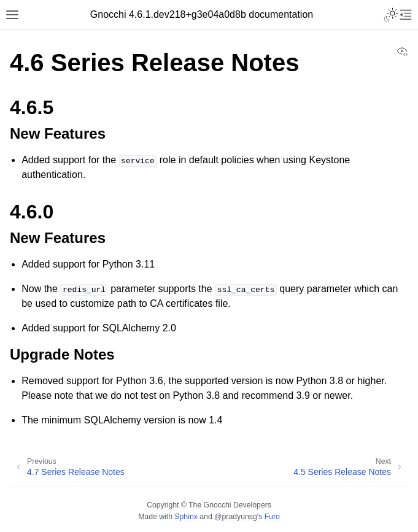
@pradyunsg (236, 517)
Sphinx (186, 517)
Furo (272, 517)
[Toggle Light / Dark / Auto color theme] (391, 15)
